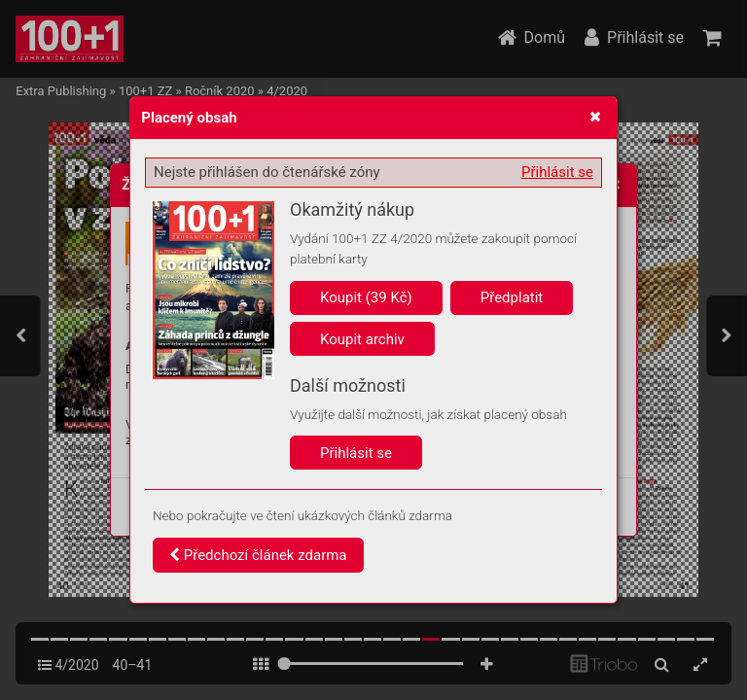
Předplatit (512, 297)
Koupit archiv (362, 339)
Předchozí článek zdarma (258, 555)
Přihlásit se (557, 172)
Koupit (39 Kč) (366, 297)
